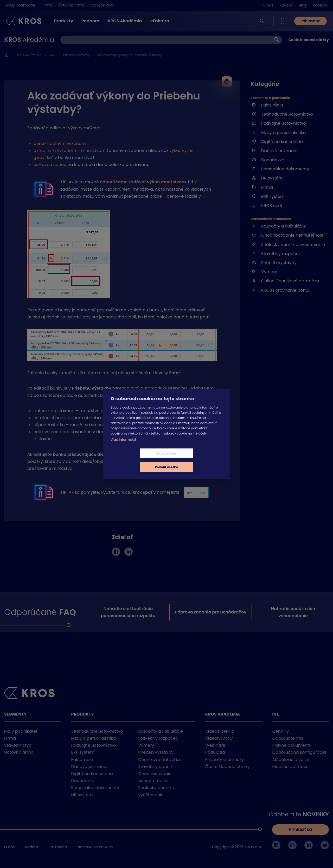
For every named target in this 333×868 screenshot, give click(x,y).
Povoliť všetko (197, 460)
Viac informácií (123, 446)
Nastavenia (136, 460)
